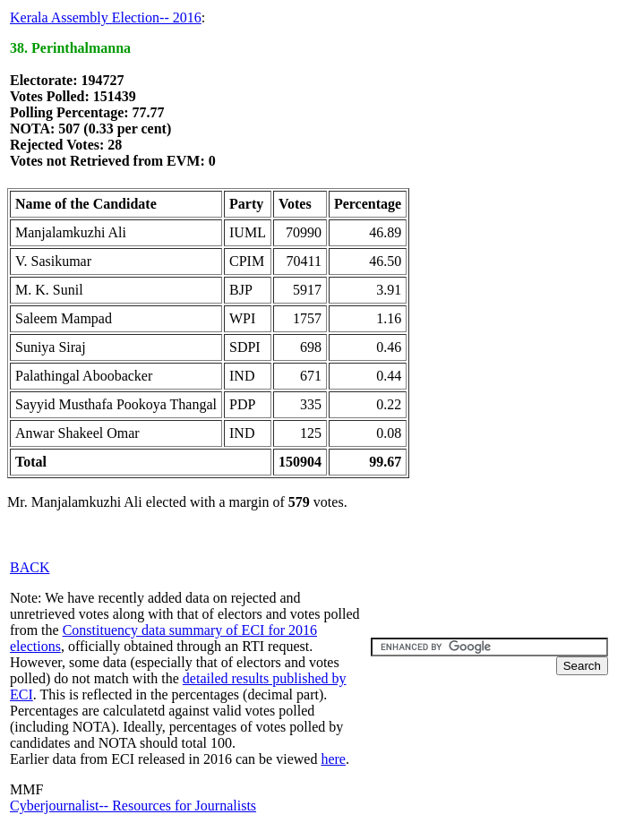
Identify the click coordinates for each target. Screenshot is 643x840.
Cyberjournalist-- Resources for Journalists (133, 806)
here (333, 759)
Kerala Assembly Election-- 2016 (106, 17)
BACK (30, 567)
